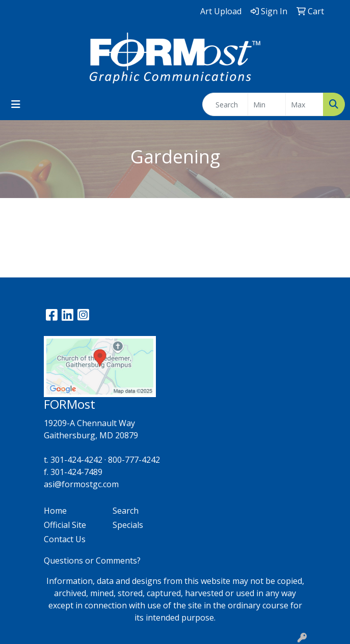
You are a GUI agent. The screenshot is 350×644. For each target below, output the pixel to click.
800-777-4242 (134, 460)
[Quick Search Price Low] (267, 104)
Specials (128, 525)
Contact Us (65, 539)
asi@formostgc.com (81, 484)
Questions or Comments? (92, 561)
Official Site (65, 525)
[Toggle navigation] (16, 104)
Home (55, 511)
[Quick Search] (225, 104)
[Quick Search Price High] (304, 104)
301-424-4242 (76, 460)
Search (126, 511)
